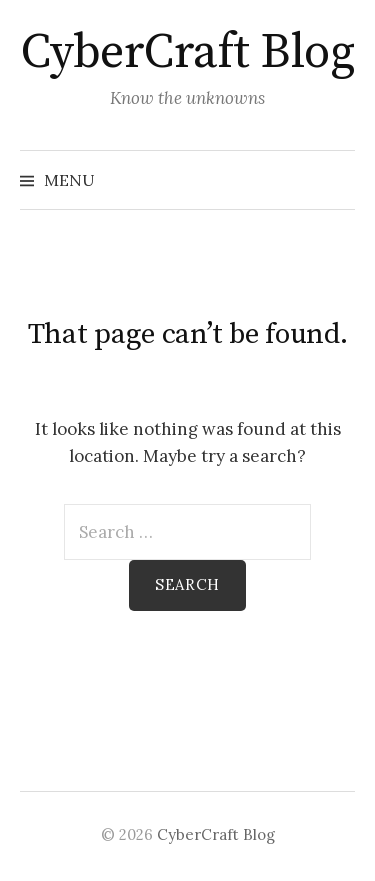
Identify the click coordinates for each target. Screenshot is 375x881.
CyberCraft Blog (188, 53)
